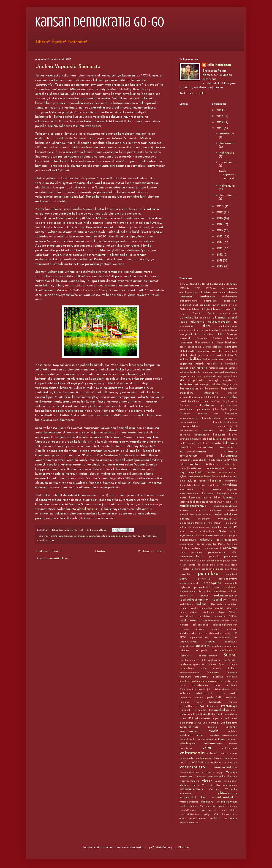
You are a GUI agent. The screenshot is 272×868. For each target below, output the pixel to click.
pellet (234, 553)
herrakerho (231, 364)
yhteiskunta (227, 793)
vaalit (41, 540)
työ (202, 706)
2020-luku (211, 289)
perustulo (214, 557)
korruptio (198, 460)
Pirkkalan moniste (190, 569)
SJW (234, 633)
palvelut (197, 548)
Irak (216, 397)
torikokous (185, 694)
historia (202, 368)
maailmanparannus (193, 506)
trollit (233, 694)
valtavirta (213, 754)
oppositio (211, 544)
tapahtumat (186, 677)
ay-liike (233, 305)
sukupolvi (185, 650)
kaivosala (231, 414)
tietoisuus (231, 685)
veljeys (220, 773)
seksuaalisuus (201, 625)
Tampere (232, 673)
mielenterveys (215, 523)
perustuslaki (186, 561)
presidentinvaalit (190, 583)
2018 (220, 219)
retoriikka (220, 608)
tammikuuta (228, 195)
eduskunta (197, 322)
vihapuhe (220, 777)
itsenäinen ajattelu (198, 401)
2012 (220, 255)
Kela (204, 439)
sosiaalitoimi (187, 646)
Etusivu (100, 551)
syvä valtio (199, 665)
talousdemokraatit (189, 673)
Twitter (199, 702)
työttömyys (229, 706)
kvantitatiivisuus (228, 473)
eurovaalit (186, 339)
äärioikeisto (230, 819)
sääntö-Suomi (187, 669)
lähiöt (217, 498)
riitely (183, 613)
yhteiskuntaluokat (224, 798)
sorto (208, 637)
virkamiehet (230, 781)
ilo (201, 389)
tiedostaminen (200, 685)
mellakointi (230, 515)
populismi (231, 574)
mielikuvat (231, 523)
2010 (220, 267)
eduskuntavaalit (219, 322)
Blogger (184, 848)
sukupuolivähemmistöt (225, 651)
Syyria (222, 664)
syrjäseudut (215, 660)
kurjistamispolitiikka (191, 473)
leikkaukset (214, 481)
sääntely (232, 665)
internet (233, 393)
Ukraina (185, 714)
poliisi (219, 569)
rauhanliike (206, 608)
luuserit (207, 498)
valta (207, 748)
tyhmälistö (215, 702)
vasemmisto (192, 767)
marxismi (232, 510)
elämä (216, 330)
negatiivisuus (187, 536)
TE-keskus (217, 677)
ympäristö (209, 810)
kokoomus (230, 443)
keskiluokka (214, 439)
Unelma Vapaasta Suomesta (68, 67)
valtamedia (192, 753)
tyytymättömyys (188, 706)
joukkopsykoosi (229, 406)
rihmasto (232, 608)
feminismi (186, 343)
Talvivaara (213, 673)
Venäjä (231, 772)
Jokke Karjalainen (219, 65)
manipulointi (216, 510)
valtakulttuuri (229, 748)
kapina (68, 536)
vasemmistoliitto (225, 768)
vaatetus (232, 731)
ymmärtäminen (188, 810)
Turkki (219, 698)
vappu (233, 763)
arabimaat (185, 305)
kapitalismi (228, 430)
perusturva (230, 557)
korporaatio (186, 460)
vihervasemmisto (189, 781)
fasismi (232, 339)
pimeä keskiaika (198, 565)
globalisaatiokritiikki (210, 351)
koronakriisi (80, 536)
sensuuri (184, 629)
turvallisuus (150, 536)
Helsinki (200, 364)
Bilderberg (185, 309)
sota (226, 646)
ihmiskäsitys (230, 381)
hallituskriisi (210, 360)
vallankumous (213, 744)
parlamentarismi (217, 553)
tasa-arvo (202, 677)
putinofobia (220, 592)
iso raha (231, 397)
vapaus (50, 540)
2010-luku (185, 289)
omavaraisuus (187, 544)
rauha (195, 608)
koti (206, 460)
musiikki (217, 527)
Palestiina (185, 548)
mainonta (200, 510)
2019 (220, 212)
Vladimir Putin (189, 785)
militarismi (185, 527)
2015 (220, 237)
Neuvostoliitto (204, 536)
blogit (183, 313)
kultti (182, 464)
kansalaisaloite (211, 418)
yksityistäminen (189, 806)
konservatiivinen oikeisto (208, 452)
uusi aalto (225, 719)
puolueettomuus (188, 592)
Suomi (128, 536)
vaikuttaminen (205, 740)
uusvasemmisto (190, 731)
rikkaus (194, 612)
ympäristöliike (229, 810)
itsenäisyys (216, 401)
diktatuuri (57, 536)
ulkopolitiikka (199, 714)
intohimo (209, 397)
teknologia (231, 677)
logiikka (232, 490)
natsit (233, 531)
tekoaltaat (185, 681)
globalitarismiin (88, 509)
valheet (220, 739)
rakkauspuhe (216, 604)
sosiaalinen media (197, 642)
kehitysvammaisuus (190, 439)
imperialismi (186, 393)
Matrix (194, 515)
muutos (227, 527)
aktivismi (205, 293)
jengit (226, 401)
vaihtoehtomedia (191, 735)
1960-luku (196, 284)
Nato (222, 531)
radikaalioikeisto (225, 596)
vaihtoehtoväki (187, 740)
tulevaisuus (186, 698)
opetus (200, 544)
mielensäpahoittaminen (192, 523)
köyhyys (198, 477)
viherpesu (232, 777)
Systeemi (186, 664)
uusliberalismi (229, 723)
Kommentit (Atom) (57, 559)
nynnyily (232, 536)
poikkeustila (208, 569)
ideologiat (214, 380)
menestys (185, 519)
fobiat (220, 343)
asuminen (205, 305)
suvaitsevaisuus (188, 660)
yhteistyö (207, 802)
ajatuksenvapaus (189, 293)
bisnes (217, 309)
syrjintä (202, 660)
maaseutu (185, 510)
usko (197, 718)
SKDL (183, 637)
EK (235, 322)
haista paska (215, 355)
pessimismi (200, 561)
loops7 (149, 848)
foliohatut (231, 343)
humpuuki (196, 377)
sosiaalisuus (230, 642)
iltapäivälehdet (229, 389)
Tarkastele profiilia (192, 93)
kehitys (233, 435)
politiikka (208, 574)
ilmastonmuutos (189, 389)
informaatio (211, 393)
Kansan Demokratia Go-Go (100, 22)
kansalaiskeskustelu (225, 422)
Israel (183, 401)
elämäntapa (230, 330)
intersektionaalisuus (191, 397)
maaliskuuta (228, 162)
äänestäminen (198, 819)
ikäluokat (216, 385)
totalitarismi (203, 693)
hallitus (196, 359)
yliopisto (221, 806)
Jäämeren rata (208, 414)
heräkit (184, 368)
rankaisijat (231, 604)
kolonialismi (186, 448)
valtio (224, 754)
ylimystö (210, 806)
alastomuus (220, 293)
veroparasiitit (188, 777)
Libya (202, 490)
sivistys (203, 633)
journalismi (203, 410)
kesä (234, 439)
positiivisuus (205, 579)
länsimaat (230, 498)
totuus (221, 693)
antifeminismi (229, 297)
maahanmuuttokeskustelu (223, 502)
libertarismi (186, 490)
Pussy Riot (205, 592)
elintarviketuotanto (190, 331)
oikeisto (206, 540)
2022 (220, 122)
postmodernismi (228, 579)
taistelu (217, 669)
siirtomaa (200, 629)
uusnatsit (231, 727)
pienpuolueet (214, 561)
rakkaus (201, 604)
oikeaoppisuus (188, 540)
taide (204, 669)
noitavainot (220, 536)
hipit (192, 368)
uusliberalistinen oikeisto (198, 727)
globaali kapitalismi (225, 347)
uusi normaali (211, 723)
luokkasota (208, 494)
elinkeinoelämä (228, 326)
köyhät (208, 477)
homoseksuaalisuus (226, 372)
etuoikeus (209, 335)
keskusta (227, 439)
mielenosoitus (227, 519)
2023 (220, 116)
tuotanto (198, 698)
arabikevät (230, 301)
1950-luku (184, 284)
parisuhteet (197, 553)
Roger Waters (228, 613)
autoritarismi (220, 305)
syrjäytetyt (230, 660)
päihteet (232, 592)
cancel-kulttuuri (228, 314)
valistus (232, 740)
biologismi (206, 309)
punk (216, 588)
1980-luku (219, 284)
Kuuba (211, 473)
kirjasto (216, 443)
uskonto (206, 718)
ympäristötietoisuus (190, 815)
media (217, 514)
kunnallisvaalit (215, 468)
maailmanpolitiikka (225, 506)
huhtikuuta (227, 153)
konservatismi (189, 456)
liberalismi (229, 485)
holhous (233, 368)
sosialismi (203, 646)
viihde (218, 781)
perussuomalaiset (192, 556)
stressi (233, 646)
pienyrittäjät (230, 561)
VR (204, 785)
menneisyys (204, 519)
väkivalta (214, 785)
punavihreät (202, 587)
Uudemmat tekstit (49, 551)
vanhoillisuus (203, 758)
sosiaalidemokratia (225, 637)
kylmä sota (186, 477)
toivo (234, 690)
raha (234, 600)
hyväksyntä (224, 377)
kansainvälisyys (189, 418)
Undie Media (216, 714)
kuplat (233, 469)
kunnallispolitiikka (99, 536)
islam (222, 397)
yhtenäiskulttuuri (227, 802)
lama (182, 481)
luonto (183, 498)
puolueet (230, 587)
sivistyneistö (188, 633)
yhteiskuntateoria (189, 802)
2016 (220, 230)
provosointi (231, 583)
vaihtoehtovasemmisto (223, 735)
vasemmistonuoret (189, 773)
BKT (234, 309)
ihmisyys (205, 385)
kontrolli (210, 456)
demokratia (189, 318)
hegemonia (186, 364)
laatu (215, 477)
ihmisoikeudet (189, 385)
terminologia (209, 681)
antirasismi (211, 301)
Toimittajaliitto (188, 690)
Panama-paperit (212, 548)
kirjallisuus (204, 443)
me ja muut (205, 515)
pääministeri (186, 596)
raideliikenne (186, 604)
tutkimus (184, 702)
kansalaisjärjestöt (189, 422)
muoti (208, 527)
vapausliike (211, 762)
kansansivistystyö (227, 426)
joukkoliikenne (205, 405)
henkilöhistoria (215, 364)
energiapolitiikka (189, 335)
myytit (183, 532)
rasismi (184, 608)
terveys (137, 536)
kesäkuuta (227, 134)
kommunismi (206, 447)
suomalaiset (186, 656)
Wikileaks (231, 789)
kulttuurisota (213, 464)
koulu (212, 460)
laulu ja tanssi (196, 481)
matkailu (184, 515)
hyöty (234, 377)
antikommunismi (189, 301)
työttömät (185, 710)
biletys (196, 309)
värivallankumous (191, 789)
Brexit (211, 314)
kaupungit (219, 435)
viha (210, 777)
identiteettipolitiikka (192, 381)
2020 (220, 206)
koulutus (221, 460)
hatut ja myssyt (228, 360)
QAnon (204, 596)
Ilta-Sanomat (212, 389)
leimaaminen (230, 481)
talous (232, 668)
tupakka (209, 698)
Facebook (217, 339)
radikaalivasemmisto (194, 600)
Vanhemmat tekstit (151, 551)
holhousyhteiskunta (190, 372)
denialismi (205, 318)
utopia (215, 719)
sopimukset (196, 638)
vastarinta (208, 773)
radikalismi (220, 600)
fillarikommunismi (205, 343)
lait (235, 477)
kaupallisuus (202, 435)
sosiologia (217, 646)
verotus (201, 777)
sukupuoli (201, 650)
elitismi (206, 330)
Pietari (183, 565)
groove (201, 355)
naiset (193, 532)
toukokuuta (228, 143)
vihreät (207, 781)
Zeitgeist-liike (229, 815)
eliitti (206, 326)
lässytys (184, 502)
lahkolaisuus (225, 477)
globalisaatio (187, 351)
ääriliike (214, 819)
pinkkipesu (231, 565)
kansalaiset (231, 418)
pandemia (117, 536)
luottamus (195, 498)
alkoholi (232, 293)
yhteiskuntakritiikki (192, 798)
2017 (220, 224)
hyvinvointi (209, 376)
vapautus (224, 763)
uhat (234, 710)
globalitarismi (188, 355)
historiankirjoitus (218, 368)
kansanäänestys (188, 431)
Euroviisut (202, 339)
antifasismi (207, 297)
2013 (220, 249)
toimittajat (204, 690)
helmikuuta (227, 186)
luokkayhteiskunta (227, 494)
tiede (183, 685)
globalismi (231, 351)
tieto (217, 685)
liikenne (216, 490)
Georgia (207, 347)
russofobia (204, 617)
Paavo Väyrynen (227, 544)
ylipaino (233, 806)
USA (191, 718)
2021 (220, 128)
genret (183, 347)
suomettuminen (208, 656)
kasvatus (185, 435)
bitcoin (227, 309)
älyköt (183, 819)
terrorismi (222, 681)
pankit (183, 553)
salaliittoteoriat (191, 621)
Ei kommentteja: (97, 530)
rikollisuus (209, 613)
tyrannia (232, 702)
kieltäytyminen (187, 443)
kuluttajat (231, 464)
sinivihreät (231, 629)
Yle (202, 806)
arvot (195, 305)
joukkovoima (187, 410)
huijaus (184, 376)
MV (235, 527)
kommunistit (228, 447)
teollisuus (197, 681)
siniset (215, 629)
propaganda (212, 583)
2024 (220, 110)
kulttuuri (196, 464)
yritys (207, 814)
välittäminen (230, 785)
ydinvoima (186, 794)
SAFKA (233, 617)
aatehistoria (229, 288)
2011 (220, 261)
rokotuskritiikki (187, 617)
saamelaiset (219, 617)
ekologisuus (186, 326)
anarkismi (186, 297)
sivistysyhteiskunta (219, 633)
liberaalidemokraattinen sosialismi (199, 486)
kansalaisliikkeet (189, 426)
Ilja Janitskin (230, 385)
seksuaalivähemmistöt (225, 625)
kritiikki (232, 460)
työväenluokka (219, 710)
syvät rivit (212, 665)
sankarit (225, 621)
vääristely (214, 789)
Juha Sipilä (220, 410)
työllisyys (212, 706)
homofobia (208, 372)
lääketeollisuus (199, 502)
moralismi (198, 527)
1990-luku (231, 284)
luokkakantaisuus (189, 494)
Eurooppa (232, 335)
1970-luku (207, 284)
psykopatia (185, 588)
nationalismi (207, 531)
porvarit (185, 579)
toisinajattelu (221, 689)
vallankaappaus (188, 744)
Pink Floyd (216, 565)
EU (220, 334)
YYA (216, 814)
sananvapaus (211, 621)
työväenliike (200, 710)
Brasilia (197, 314)
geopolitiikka (194, 347)
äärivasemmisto (189, 823)
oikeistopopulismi (227, 540)
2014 (220, 243)
